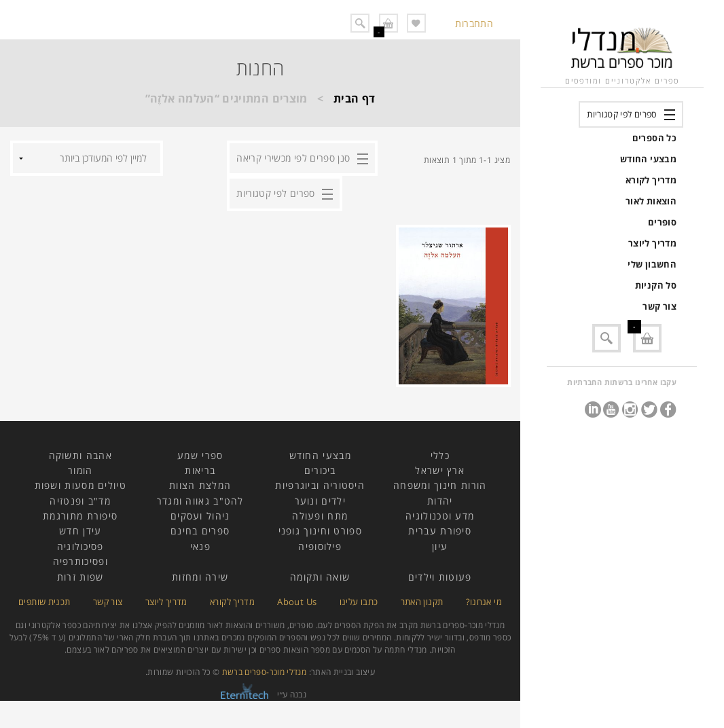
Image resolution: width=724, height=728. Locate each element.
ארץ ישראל (440, 470)
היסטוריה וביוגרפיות (320, 485)
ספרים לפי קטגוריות (622, 114)
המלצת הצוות (200, 485)
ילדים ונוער (320, 501)
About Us (297, 602)
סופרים (662, 222)
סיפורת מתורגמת (80, 516)
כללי (440, 455)
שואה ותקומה (320, 577)
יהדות (440, 501)
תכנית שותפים (44, 602)
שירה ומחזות (200, 577)
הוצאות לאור (651, 201)
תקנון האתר (422, 602)
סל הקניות (656, 285)
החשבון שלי (652, 264)
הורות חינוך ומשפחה (440, 485)
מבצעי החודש (648, 159)
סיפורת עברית (440, 531)
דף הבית (355, 98)
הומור (80, 470)
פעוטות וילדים (440, 577)
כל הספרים (654, 138)
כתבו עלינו (359, 602)
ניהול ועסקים (200, 516)
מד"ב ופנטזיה (80, 501)
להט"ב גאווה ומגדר (200, 501)
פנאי (200, 546)
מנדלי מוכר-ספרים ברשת (265, 672)
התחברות (474, 23)
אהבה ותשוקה (80, 455)
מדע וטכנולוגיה (440, 516)
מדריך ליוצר (652, 243)
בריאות (200, 470)
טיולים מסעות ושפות (80, 485)
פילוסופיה (320, 546)
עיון (440, 546)
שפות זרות (80, 577)
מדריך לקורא (651, 180)
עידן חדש (80, 531)
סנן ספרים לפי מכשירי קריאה (293, 158)
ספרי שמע (200, 455)
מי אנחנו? (484, 602)
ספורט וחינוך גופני (320, 531)
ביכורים (320, 470)
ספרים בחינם (200, 531)
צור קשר (659, 306)
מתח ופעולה (320, 516)
